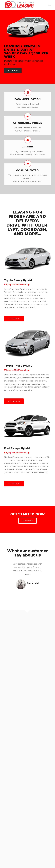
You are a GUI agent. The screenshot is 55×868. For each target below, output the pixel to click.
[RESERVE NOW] (14, 319)
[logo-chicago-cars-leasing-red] (23, 5)
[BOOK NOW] (13, 71)
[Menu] (50, 5)
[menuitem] (50, 5)
